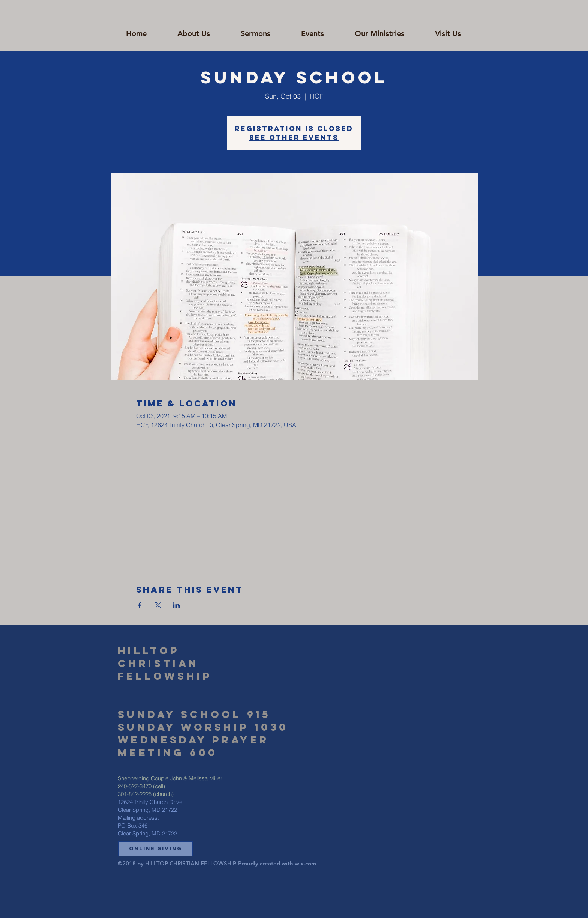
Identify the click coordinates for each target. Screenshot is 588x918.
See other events (294, 138)
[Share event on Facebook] (140, 605)
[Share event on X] (158, 605)
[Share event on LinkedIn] (176, 605)
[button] (155, 849)
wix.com (305, 863)
